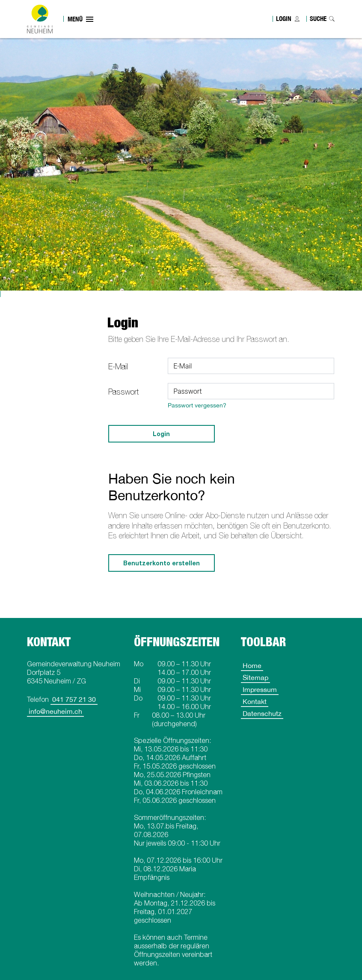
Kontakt (255, 701)
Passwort (123, 392)
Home (252, 665)
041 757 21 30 (74, 699)
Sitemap (255, 677)
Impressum (260, 689)
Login (284, 19)
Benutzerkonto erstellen (162, 563)
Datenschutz (262, 713)
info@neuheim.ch (55, 711)
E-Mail (118, 367)
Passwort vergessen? (197, 405)
